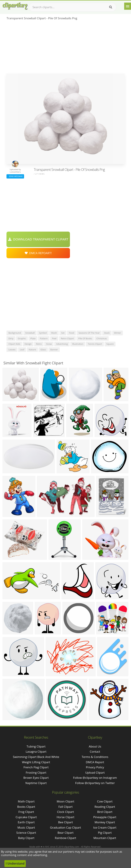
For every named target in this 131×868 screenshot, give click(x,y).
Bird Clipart (105, 812)
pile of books (85, 338)
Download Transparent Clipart (38, 239)
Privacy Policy (95, 767)
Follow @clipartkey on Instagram (95, 778)
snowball (30, 333)
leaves (12, 350)
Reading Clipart (105, 807)
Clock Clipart (66, 812)
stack (107, 333)
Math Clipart (26, 801)
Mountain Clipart (105, 838)
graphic (22, 338)
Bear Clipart (65, 833)
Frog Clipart (26, 812)
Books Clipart (26, 807)
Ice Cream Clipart (105, 827)
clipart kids (14, 344)
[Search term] (72, 7)
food (71, 333)
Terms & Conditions (95, 757)
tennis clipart (95, 344)
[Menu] (128, 6)
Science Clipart (26, 833)
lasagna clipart (36, 752)
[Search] (111, 7)
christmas (102, 338)
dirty (11, 338)
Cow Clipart (105, 801)
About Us (95, 746)
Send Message (15, 176)
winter (118, 333)
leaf (22, 350)
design (28, 344)
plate (33, 338)
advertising (62, 344)
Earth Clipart (26, 822)
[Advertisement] (65, 48)
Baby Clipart (26, 838)
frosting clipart (36, 773)
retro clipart (67, 338)
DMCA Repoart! (38, 253)
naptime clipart (36, 783)
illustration (78, 344)
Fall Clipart (65, 807)
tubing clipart (36, 746)
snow (49, 344)
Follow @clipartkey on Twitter (95, 783)
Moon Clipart (66, 801)
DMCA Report (95, 762)
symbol (43, 333)
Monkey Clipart (105, 822)
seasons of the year (89, 333)
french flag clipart (36, 767)
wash (54, 333)
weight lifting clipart (36, 762)
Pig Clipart (105, 833)
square (110, 344)
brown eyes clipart (36, 778)
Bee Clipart (66, 822)
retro (39, 344)
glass (43, 350)
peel (54, 338)
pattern (44, 338)
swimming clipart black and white (36, 757)
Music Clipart (26, 827)
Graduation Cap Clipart (65, 827)
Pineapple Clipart (105, 817)
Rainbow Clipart (65, 838)
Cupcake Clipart (26, 817)
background (15, 333)
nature (32, 350)
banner (54, 350)
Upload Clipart (95, 773)
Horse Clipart (65, 817)
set (63, 333)
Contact (95, 752)
